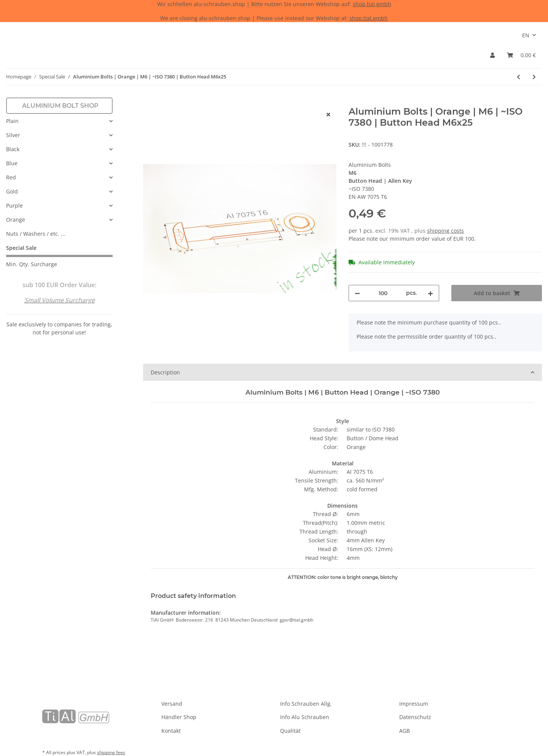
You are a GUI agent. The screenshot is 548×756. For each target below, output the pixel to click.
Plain (12, 121)
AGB (405, 731)
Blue (12, 163)
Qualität (290, 731)
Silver (13, 135)
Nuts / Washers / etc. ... (36, 234)
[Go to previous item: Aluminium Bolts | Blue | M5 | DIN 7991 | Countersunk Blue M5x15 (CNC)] (519, 77)
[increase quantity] (430, 293)
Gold (12, 191)
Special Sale (21, 248)
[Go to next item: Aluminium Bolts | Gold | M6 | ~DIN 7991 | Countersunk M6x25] (534, 77)
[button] (492, 55)
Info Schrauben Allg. (306, 704)
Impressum (414, 704)
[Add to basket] (149, 102)
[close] (328, 114)
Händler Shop (179, 717)
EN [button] (526, 35)
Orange (16, 220)
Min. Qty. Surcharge (32, 264)
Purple (14, 205)
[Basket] (521, 55)
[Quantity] (383, 293)
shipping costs (445, 231)
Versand (172, 704)
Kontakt (171, 731)
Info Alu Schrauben (305, 717)
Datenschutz (415, 717)
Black (13, 149)
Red (11, 177)
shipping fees (111, 752)
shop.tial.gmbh (372, 4)
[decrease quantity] (357, 293)
